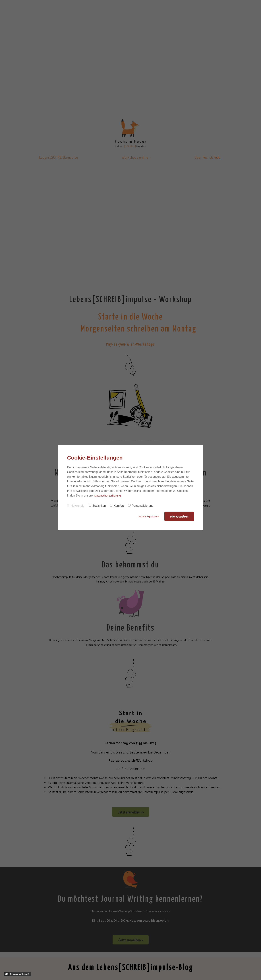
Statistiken (97, 506)
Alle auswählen (179, 516)
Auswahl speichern (148, 517)
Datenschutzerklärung (108, 496)
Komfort (117, 506)
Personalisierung (141, 506)
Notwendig (76, 506)
